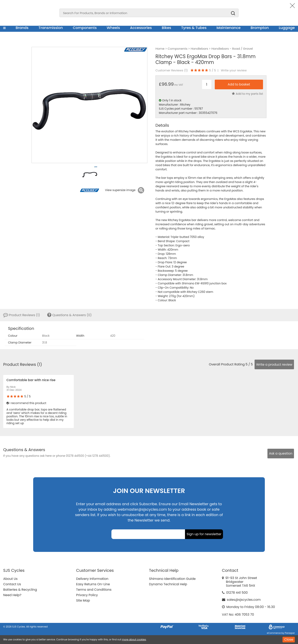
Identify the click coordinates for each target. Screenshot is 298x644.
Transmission (51, 28)
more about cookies (134, 639)
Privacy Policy (87, 595)
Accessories (141, 28)
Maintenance (229, 28)
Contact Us (12, 584)
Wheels (113, 28)
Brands (22, 28)
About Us (10, 579)
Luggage (287, 28)
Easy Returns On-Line (93, 584)
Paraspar (290, 633)
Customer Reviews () (172, 70)
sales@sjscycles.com (244, 600)
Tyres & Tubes (194, 28)
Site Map (83, 600)
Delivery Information (92, 579)
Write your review (234, 70)
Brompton (260, 28)
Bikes (166, 28)
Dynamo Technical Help (168, 584)
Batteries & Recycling (20, 590)
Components (85, 28)
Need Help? (12, 595)
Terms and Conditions (94, 590)
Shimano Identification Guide (172, 579)
